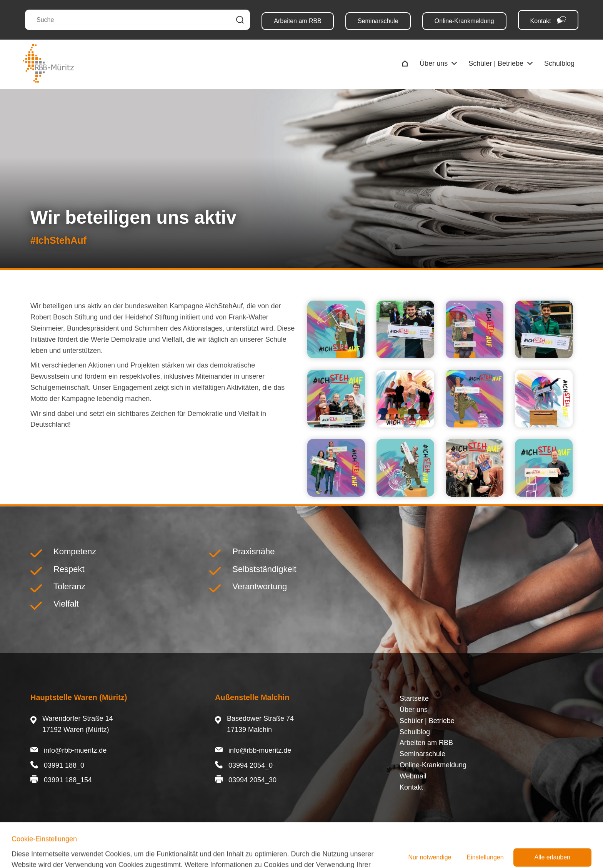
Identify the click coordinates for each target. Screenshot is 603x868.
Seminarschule (378, 21)
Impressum (47, 851)
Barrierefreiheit (168, 851)
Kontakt (548, 20)
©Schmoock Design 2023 (534, 851)
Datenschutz (90, 851)
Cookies (127, 851)
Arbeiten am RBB (298, 21)
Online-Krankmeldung (464, 21)
